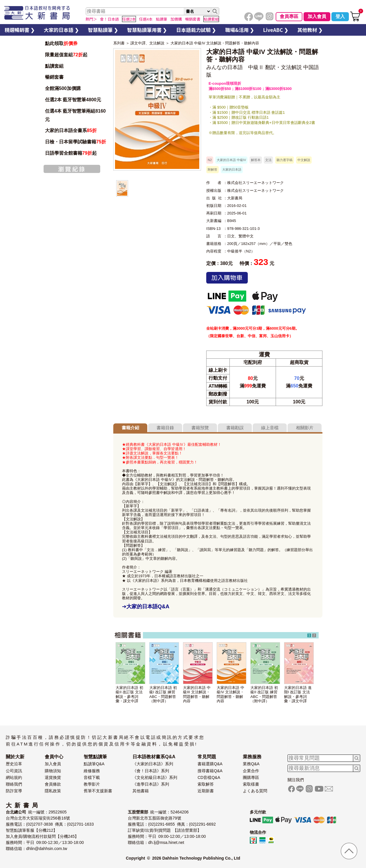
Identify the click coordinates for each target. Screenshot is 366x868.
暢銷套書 (54, 77)
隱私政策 (53, 791)
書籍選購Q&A (210, 764)
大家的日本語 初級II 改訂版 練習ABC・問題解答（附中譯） (264, 694)
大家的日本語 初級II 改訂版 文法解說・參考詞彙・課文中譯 (129, 694)
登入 (340, 16)
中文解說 (304, 160)
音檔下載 (92, 777)
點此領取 (61, 43)
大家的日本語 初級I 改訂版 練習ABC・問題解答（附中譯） (163, 694)
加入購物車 (227, 278)
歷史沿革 (14, 764)
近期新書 (206, 791)
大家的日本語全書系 (71, 130)
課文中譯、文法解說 (147, 43)
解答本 (256, 160)
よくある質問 (255, 791)
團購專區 (251, 777)
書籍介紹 (130, 428)
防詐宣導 (14, 791)
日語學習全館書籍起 (71, 153)
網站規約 (14, 777)
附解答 (212, 169)
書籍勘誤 (235, 428)
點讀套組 (54, 66)
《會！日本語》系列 (151, 771)
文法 (268, 160)
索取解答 (206, 784)
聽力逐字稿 (285, 160)
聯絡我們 (14, 784)
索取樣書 (251, 784)
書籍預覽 (200, 428)
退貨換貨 (53, 777)
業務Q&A (251, 764)
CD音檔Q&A (209, 777)
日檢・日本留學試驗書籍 (76, 142)
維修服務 (92, 771)
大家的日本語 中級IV (231, 160)
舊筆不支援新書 (98, 791)
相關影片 (305, 428)
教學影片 (92, 784)
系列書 (119, 43)
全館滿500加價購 (63, 88)
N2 (210, 160)
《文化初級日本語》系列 (155, 777)
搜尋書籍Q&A (210, 771)
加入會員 (317, 16)
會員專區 (289, 16)
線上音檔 (270, 428)
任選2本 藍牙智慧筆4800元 (73, 100)
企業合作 (251, 771)
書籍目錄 (165, 428)
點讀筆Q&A (94, 764)
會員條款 (53, 784)
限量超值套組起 (66, 55)
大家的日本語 (232, 169)
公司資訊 (14, 771)
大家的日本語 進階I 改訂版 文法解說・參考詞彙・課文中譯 (298, 694)
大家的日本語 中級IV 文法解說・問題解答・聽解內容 (215, 43)
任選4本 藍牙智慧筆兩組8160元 (75, 115)
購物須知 (53, 771)
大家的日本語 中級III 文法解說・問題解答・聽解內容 (197, 694)
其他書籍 (141, 791)
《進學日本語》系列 (151, 784)
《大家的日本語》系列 (153, 764)
